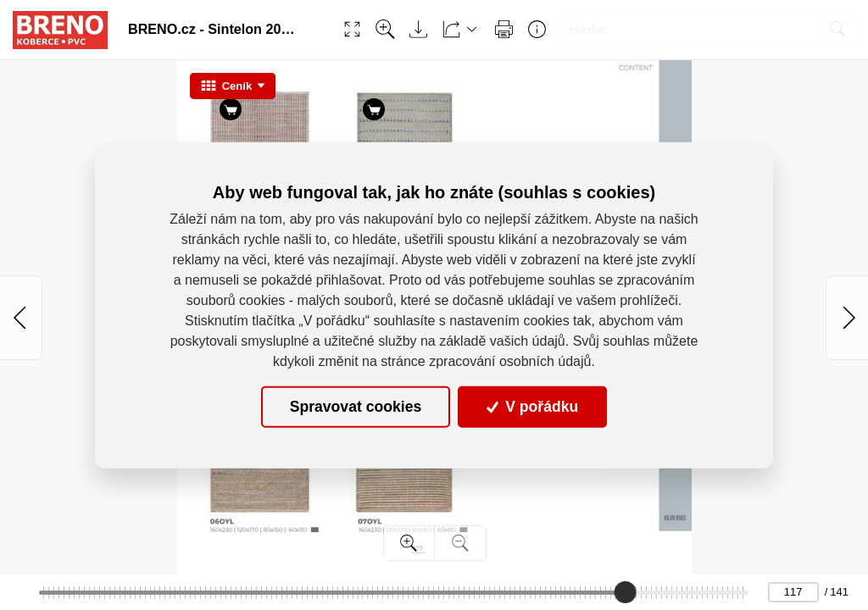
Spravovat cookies (356, 407)
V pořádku (532, 407)
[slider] (625, 592)
